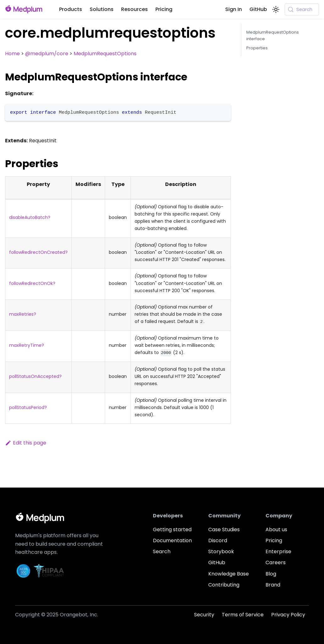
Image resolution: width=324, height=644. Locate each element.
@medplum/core (47, 54)
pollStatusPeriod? (28, 407)
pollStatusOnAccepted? (35, 376)
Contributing (224, 585)
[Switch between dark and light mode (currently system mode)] (276, 9)
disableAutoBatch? (30, 217)
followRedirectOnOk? (32, 283)
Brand (273, 585)
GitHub (258, 9)
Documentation (172, 540)
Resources (134, 9)
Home (12, 54)
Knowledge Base (229, 574)
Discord (218, 540)
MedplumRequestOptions (105, 54)
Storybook (221, 551)
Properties (257, 48)
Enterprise (278, 551)
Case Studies (224, 529)
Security (204, 615)
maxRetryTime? (27, 345)
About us (276, 529)
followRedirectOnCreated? (38, 252)
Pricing (164, 9)
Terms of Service (243, 615)
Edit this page (26, 443)
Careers (276, 562)
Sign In (234, 9)
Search (162, 551)
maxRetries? (23, 314)
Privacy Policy (288, 615)
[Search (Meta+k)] (302, 9)
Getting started (172, 529)
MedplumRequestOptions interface (273, 35)
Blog (271, 574)
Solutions (102, 9)
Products (71, 9)
